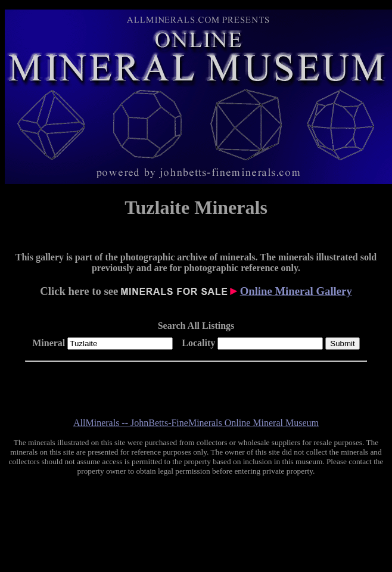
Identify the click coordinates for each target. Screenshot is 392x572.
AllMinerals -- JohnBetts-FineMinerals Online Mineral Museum (196, 423)
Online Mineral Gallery (296, 291)
